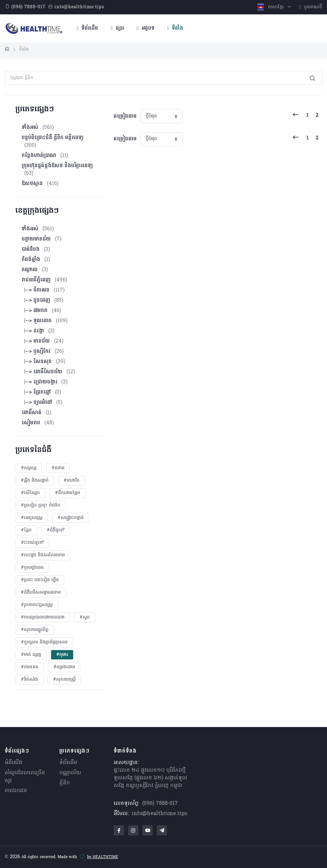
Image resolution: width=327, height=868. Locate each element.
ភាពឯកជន (16, 791)
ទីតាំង (175, 28)
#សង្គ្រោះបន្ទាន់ (71, 518)
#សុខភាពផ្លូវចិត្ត (35, 630)
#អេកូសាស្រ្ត (32, 518)
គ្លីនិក (65, 783)
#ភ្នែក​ (26, 530)
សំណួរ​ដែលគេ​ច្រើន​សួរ (25, 777)
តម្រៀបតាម (125, 116)
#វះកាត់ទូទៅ (32, 543)
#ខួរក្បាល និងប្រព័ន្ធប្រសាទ (44, 642)
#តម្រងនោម (64, 667)
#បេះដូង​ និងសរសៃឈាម (43, 555)
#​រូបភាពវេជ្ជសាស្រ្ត (37, 605)
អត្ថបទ (146, 28)
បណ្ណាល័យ (70, 773)
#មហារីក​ (72, 481)
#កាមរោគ (30, 667)
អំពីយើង (14, 763)
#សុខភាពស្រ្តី (64, 680)
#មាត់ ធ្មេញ (31, 655)
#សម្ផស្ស (29, 468)
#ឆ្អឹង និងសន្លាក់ (35, 481)
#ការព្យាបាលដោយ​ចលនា (43, 617)
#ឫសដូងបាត (32, 568)
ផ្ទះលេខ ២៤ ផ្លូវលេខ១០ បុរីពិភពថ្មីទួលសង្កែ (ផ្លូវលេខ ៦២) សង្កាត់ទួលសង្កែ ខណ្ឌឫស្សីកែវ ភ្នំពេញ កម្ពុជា (150, 778)
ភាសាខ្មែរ (271, 7)
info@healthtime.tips (159, 814)
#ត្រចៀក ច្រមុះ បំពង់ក (41, 505)
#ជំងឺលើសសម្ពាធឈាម (41, 593)
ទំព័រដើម (87, 28)
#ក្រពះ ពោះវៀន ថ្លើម (40, 580)
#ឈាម (58, 468)
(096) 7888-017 (160, 804)
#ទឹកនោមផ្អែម (68, 493)
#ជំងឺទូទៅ (56, 530)
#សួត (85, 617)
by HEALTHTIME (103, 857)
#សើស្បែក (30, 493)
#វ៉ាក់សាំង (29, 680)
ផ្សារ (117, 28)
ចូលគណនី (311, 7)
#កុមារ (62, 655)
